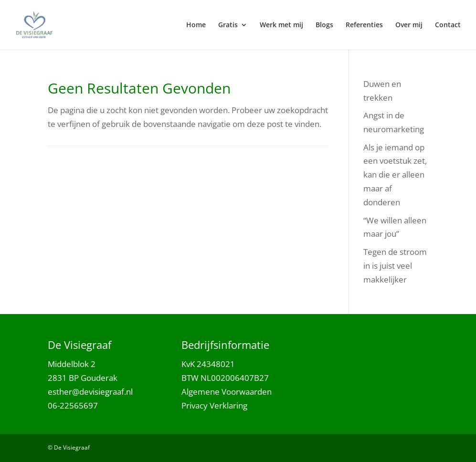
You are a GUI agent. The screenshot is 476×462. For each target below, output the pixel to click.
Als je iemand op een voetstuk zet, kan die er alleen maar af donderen (395, 175)
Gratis (228, 25)
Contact (448, 25)
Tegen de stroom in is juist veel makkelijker (395, 266)
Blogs (324, 25)
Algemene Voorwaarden (227, 392)
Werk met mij (281, 25)
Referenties (364, 25)
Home (196, 25)
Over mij (409, 25)
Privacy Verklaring (214, 405)
